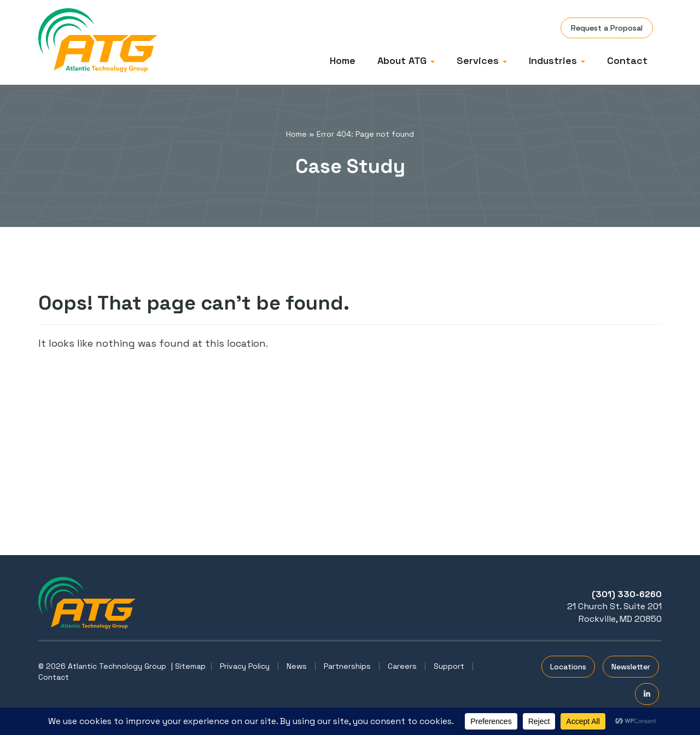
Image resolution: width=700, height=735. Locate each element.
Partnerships (347, 666)
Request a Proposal (607, 28)
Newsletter (631, 667)
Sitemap (190, 666)
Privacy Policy (245, 666)
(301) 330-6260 (627, 594)
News (297, 666)
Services (482, 60)
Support (449, 666)
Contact (627, 60)
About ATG (406, 60)
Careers (402, 666)
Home (343, 60)
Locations (568, 667)
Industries (557, 60)
